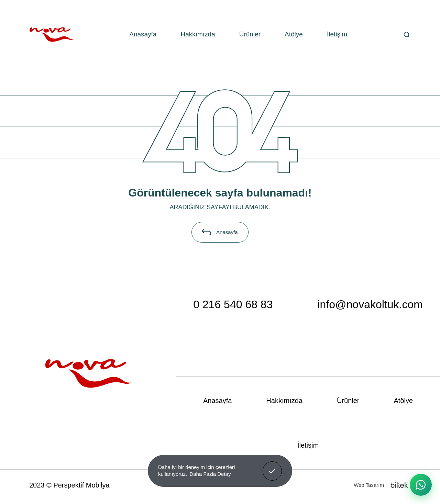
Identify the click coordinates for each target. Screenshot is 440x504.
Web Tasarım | (370, 485)
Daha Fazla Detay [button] (210, 474)
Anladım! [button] (272, 466)
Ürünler (250, 34)
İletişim (337, 34)
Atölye (294, 34)
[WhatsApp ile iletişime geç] (421, 485)
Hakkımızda (198, 34)
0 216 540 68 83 (233, 304)
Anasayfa (143, 34)
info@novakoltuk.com (370, 304)
